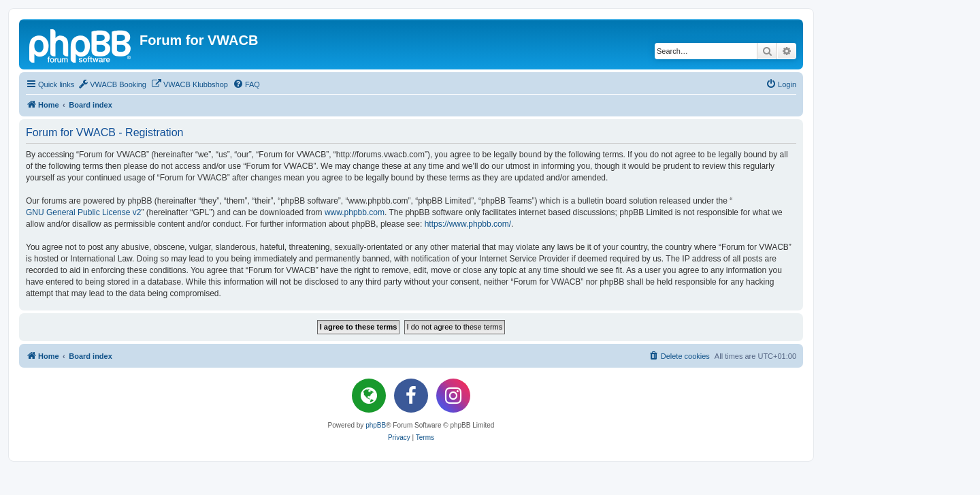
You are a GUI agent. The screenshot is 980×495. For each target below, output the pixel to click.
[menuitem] (112, 84)
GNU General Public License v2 (83, 212)
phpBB (376, 425)
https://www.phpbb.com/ (468, 224)
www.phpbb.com (355, 212)
